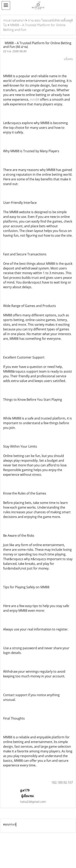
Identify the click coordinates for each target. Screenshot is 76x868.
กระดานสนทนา (14, 20)
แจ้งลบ (68, 59)
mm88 (34, 99)
